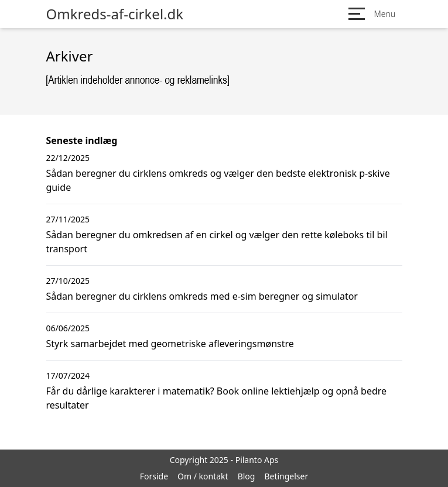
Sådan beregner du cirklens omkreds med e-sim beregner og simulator (202, 296)
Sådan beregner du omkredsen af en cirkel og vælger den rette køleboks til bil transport (217, 242)
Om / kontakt (203, 476)
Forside (154, 476)
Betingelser (286, 476)
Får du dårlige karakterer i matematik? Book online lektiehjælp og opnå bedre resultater (217, 398)
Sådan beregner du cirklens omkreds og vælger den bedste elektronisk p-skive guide (218, 180)
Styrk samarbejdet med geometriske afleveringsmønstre (170, 344)
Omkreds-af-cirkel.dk (115, 14)
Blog (247, 476)
